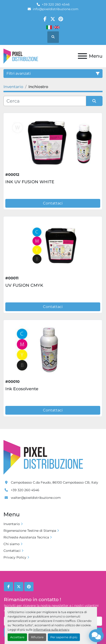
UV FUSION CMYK (24, 285)
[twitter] (53, 19)
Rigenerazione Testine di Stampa (30, 531)
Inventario (12, 524)
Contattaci (53, 203)
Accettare (17, 637)
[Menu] (82, 56)
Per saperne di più (64, 637)
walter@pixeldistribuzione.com (36, 498)
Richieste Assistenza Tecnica (26, 537)
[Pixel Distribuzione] (43, 457)
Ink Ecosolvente (22, 389)
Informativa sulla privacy (51, 630)
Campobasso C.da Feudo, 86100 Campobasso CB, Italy (55, 482)
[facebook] (45, 19)
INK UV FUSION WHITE (30, 182)
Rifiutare (37, 637)
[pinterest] (61, 19)
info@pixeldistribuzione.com (56, 9)
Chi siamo (12, 544)
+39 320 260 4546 (56, 4)
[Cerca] (45, 101)
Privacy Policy (15, 557)
